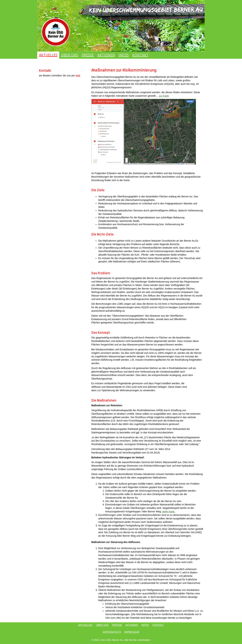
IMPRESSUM (132, 632)
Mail (78, 76)
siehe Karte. (169, 511)
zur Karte (164, 96)
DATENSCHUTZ (112, 632)
